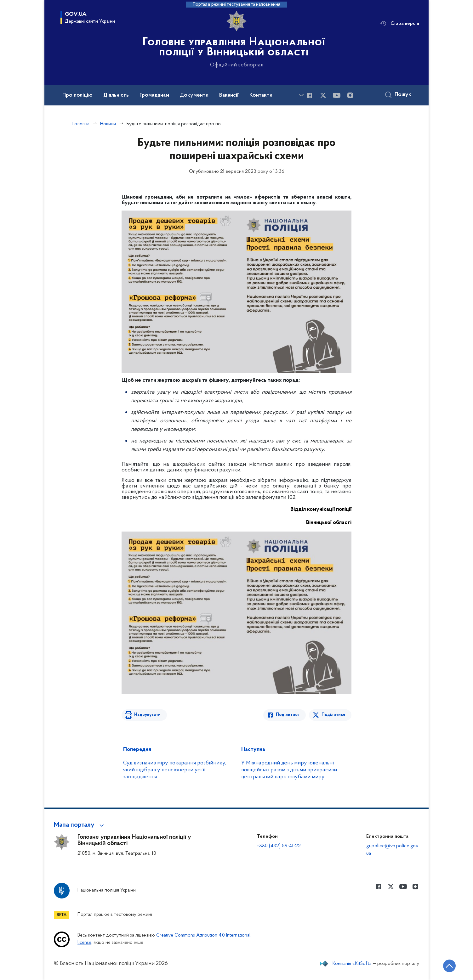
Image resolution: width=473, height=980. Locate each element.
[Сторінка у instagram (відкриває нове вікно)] (350, 95)
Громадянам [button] (154, 95)
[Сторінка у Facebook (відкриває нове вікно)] (310, 95)
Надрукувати (147, 715)
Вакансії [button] (229, 95)
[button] (80, 825)
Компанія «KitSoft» (352, 964)
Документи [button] (194, 95)
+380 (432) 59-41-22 (279, 846)
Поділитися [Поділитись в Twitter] (333, 715)
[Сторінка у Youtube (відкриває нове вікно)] (337, 95)
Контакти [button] (261, 95)
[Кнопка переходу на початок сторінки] (449, 966)
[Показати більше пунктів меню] (301, 95)
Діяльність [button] (116, 95)
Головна (81, 124)
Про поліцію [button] (77, 95)
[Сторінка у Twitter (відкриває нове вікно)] (323, 95)
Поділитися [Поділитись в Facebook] (288, 715)
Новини (108, 124)
